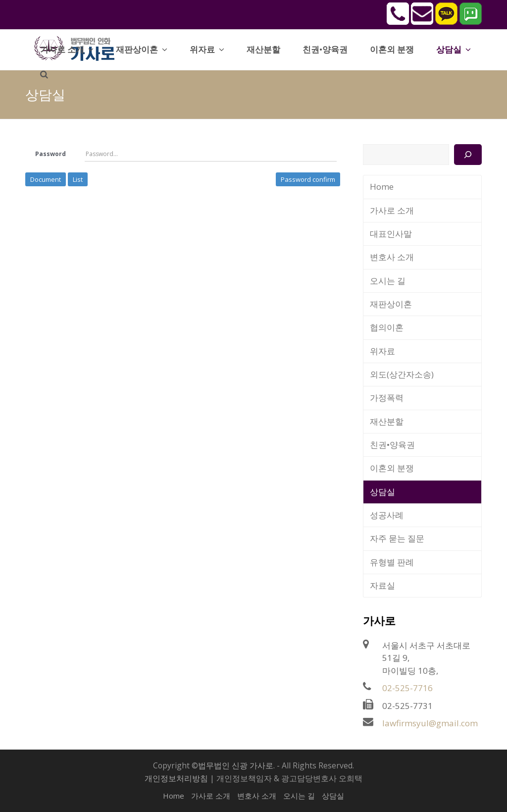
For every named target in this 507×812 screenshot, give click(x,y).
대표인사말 (391, 234)
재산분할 (387, 421)
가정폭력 (387, 398)
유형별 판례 (392, 562)
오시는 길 (388, 281)
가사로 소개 (392, 210)
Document (46, 179)
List (78, 179)
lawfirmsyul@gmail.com (430, 723)
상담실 (382, 492)
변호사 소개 (392, 257)
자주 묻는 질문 (397, 538)
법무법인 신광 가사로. (236, 765)
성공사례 (387, 515)
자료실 (382, 585)
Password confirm (308, 179)
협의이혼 (387, 327)
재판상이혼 (391, 304)
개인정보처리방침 (176, 778)
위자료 (382, 351)
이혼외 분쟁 (392, 468)
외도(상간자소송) (402, 374)
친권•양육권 (392, 445)
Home (382, 187)
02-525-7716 (407, 688)
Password (51, 154)
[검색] (468, 155)
